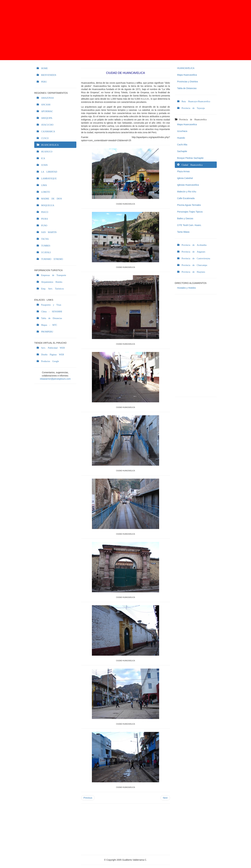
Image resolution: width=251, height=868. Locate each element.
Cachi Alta (182, 145)
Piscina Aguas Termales (189, 205)
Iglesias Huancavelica (188, 185)
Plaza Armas (184, 171)
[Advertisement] (125, 30)
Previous (88, 798)
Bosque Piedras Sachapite (190, 158)
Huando (181, 138)
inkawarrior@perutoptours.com (55, 379)
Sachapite (182, 151)
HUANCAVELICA (186, 68)
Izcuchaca (182, 131)
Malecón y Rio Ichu (187, 192)
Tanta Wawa (183, 232)
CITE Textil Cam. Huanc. (189, 225)
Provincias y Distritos (188, 82)
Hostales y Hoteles (187, 288)
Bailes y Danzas (185, 218)
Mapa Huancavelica (187, 75)
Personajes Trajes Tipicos (190, 212)
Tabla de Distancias (187, 88)
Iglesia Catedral (185, 178)
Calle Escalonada (186, 198)
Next (165, 798)
